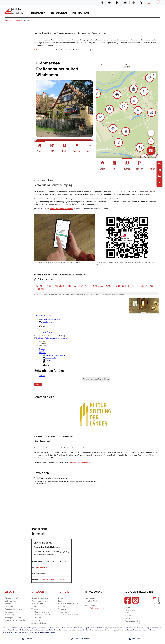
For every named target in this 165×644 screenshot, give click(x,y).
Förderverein (63, 606)
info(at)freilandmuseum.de (95, 608)
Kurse (34, 606)
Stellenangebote (64, 609)
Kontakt (128, 607)
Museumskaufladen (39, 601)
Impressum (129, 618)
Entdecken (38, 592)
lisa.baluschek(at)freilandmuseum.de (52, 579)
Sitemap (128, 615)
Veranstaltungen (11, 612)
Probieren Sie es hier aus (43, 50)
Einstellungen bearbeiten (82, 638)
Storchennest (37, 620)
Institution (65, 592)
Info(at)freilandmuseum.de (80, 462)
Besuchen (10, 592)
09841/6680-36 (41, 567)
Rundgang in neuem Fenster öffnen (96, 379)
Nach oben (38, 390)
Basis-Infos (9, 606)
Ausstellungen (10, 615)
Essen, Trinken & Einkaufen (15, 620)
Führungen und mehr (13, 617)
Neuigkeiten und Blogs (40, 598)
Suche (127, 613)
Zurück (38, 384)
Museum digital (37, 604)
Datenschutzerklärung (133, 621)
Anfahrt (8, 604)
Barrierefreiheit (130, 610)
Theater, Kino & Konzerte (41, 612)
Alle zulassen (136, 638)
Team (60, 601)
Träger (60, 598)
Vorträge (35, 609)
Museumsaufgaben (65, 612)
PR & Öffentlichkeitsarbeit (68, 615)
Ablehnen (29, 638)
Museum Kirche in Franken (68, 604)
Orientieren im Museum (14, 609)
